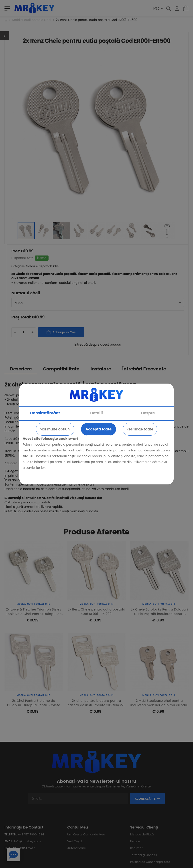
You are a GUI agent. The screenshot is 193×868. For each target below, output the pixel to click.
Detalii (96, 413)
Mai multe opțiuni (55, 429)
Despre (148, 413)
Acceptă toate (99, 429)
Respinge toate (140, 429)
